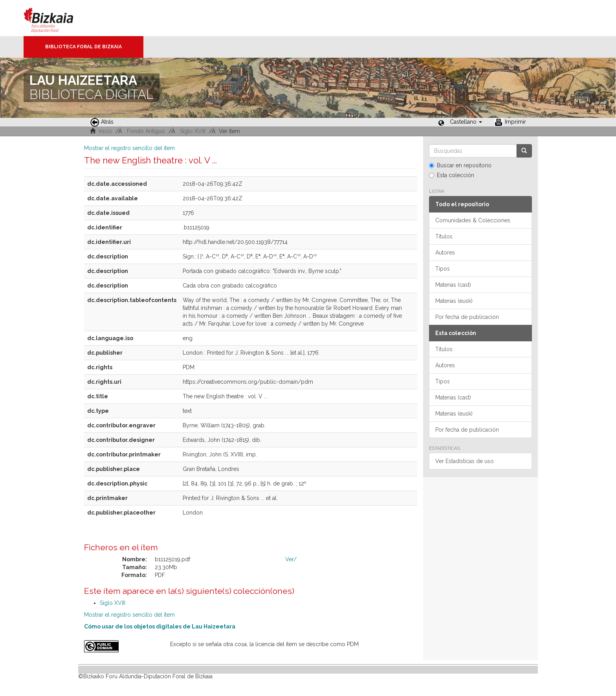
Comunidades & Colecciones (473, 220)
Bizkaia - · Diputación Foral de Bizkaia (57, 18)
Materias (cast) (453, 285)
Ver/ (291, 559)
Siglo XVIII (193, 131)
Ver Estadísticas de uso (465, 461)
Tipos (443, 269)
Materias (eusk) (454, 301)
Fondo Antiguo (146, 131)
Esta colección (452, 175)
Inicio (105, 131)
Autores (445, 253)
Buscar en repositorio (460, 165)
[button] (466, 122)
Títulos (444, 236)
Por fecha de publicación (467, 317)
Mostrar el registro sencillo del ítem (129, 148)
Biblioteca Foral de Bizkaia (83, 47)
